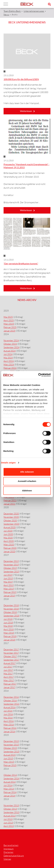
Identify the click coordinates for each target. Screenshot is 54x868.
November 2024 (11, 340)
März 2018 (9, 633)
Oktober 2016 (10, 701)
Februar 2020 (10, 548)
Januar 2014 (9, 796)
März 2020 (9, 545)
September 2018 (11, 616)
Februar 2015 (10, 765)
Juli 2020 (8, 531)
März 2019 (9, 589)
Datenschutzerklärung (14, 856)
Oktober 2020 (10, 520)
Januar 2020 (9, 551)
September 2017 (11, 660)
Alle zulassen (27, 472)
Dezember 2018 (11, 605)
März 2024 (9, 365)
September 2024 (11, 347)
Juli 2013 (8, 819)
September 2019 (11, 572)
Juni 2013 (8, 823)
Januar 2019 (9, 596)
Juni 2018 (8, 623)
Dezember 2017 (11, 649)
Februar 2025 (10, 327)
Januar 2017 (9, 687)
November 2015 (11, 745)
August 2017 (10, 663)
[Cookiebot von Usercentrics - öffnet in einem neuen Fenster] (39, 375)
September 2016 (11, 704)
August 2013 (10, 816)
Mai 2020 (8, 538)
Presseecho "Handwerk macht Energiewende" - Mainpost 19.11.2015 (26, 166)
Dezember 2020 (11, 514)
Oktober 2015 (10, 748)
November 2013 (11, 805)
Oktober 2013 (10, 809)
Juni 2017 (8, 670)
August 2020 (10, 527)
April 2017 (9, 677)
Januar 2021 (9, 504)
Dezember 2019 (11, 561)
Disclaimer (8, 852)
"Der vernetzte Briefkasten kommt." (21, 264)
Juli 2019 (8, 575)
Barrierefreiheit (11, 845)
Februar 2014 (10, 792)
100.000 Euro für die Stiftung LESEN (21, 79)
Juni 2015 (8, 758)
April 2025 (9, 320)
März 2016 (9, 725)
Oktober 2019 (10, 568)
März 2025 (9, 324)
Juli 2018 (8, 619)
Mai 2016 (8, 718)
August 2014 (10, 782)
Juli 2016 (8, 711)
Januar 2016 (9, 731)
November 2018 (11, 609)
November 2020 (11, 517)
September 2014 (11, 778)
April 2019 (9, 585)
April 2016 (9, 721)
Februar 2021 (10, 500)
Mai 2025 (8, 317)
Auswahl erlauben (27, 481)
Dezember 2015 (11, 741)
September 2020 (11, 524)
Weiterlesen (26, 111)
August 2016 (10, 707)
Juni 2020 (8, 534)
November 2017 (11, 653)
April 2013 (9, 826)
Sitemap (7, 859)
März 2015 (9, 762)
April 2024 (9, 361)
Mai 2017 (8, 674)
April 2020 (9, 541)
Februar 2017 (10, 684)
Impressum (9, 849)
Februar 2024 (10, 368)
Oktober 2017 (10, 656)
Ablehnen (27, 491)
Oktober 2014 (10, 775)
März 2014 (9, 789)
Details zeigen (8, 463)
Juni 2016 (8, 714)
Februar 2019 (10, 592)
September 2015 (11, 752)
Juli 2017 (8, 667)
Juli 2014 (8, 785)
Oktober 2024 (10, 344)
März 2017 (9, 680)
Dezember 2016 (11, 697)
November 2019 (11, 565)
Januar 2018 (9, 640)
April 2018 (9, 629)
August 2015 (10, 755)
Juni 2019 (8, 578)
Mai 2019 (8, 582)
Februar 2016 (10, 728)
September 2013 (11, 812)
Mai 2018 (8, 626)
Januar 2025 (9, 331)
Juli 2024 (8, 354)
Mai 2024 (8, 358)
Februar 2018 (10, 636)
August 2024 (10, 351)
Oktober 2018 (10, 612)
